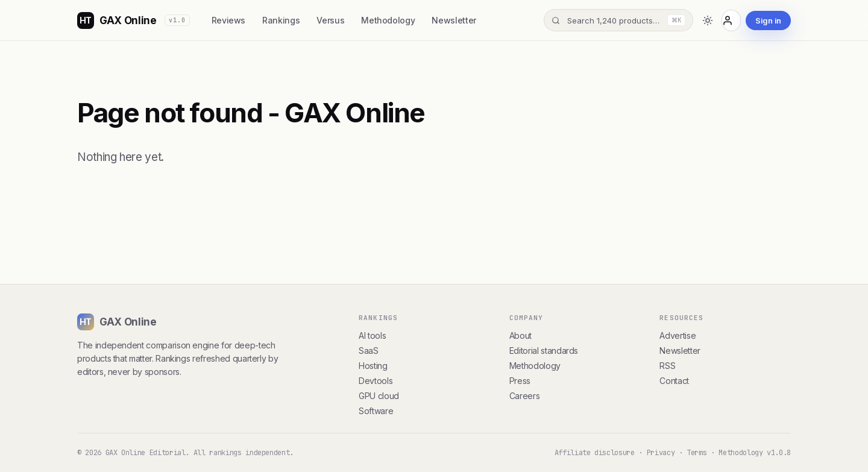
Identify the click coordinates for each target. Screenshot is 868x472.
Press (520, 381)
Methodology (388, 20)
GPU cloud (379, 396)
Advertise (678, 335)
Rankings (281, 20)
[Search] (618, 20)
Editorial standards (544, 351)
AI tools (372, 335)
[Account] (731, 20)
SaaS (369, 351)
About (520, 335)
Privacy (661, 453)
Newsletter (454, 20)
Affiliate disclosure (595, 453)
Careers (525, 396)
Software (376, 411)
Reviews (229, 20)
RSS (667, 366)
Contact (674, 381)
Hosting (373, 366)
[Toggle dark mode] (707, 20)
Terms (697, 453)
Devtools (376, 381)
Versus (330, 20)
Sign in (768, 20)
